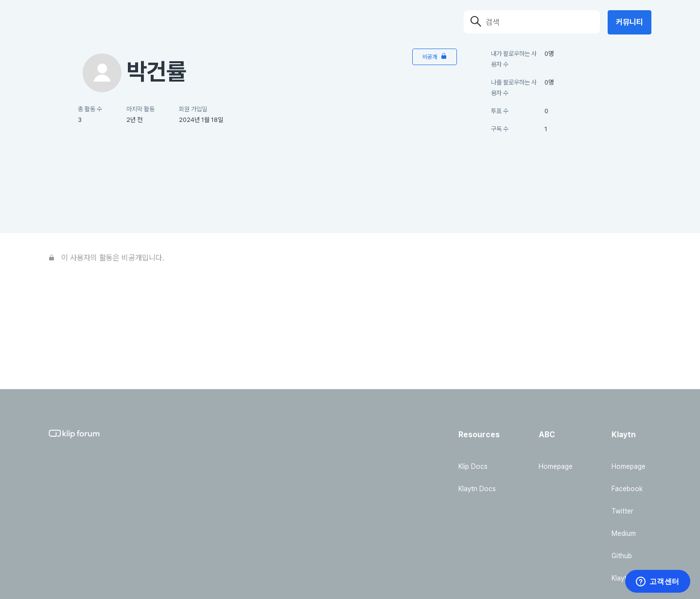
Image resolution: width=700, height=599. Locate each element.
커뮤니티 (630, 22)
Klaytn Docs (477, 489)
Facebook (627, 489)
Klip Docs (473, 466)
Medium (624, 533)
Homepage (556, 466)
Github (622, 556)
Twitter (622, 511)
